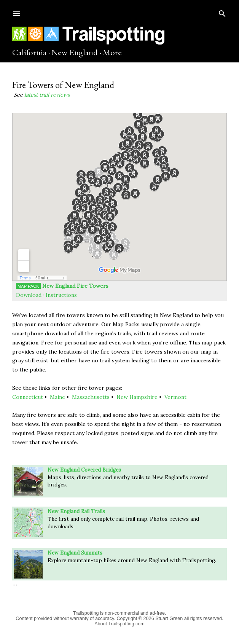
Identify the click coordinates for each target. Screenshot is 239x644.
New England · (76, 52)
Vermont (175, 397)
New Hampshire (137, 397)
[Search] (222, 12)
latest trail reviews (47, 95)
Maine (57, 397)
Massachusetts (91, 397)
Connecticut (28, 397)
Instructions (61, 295)
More (112, 52)
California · (31, 52)
